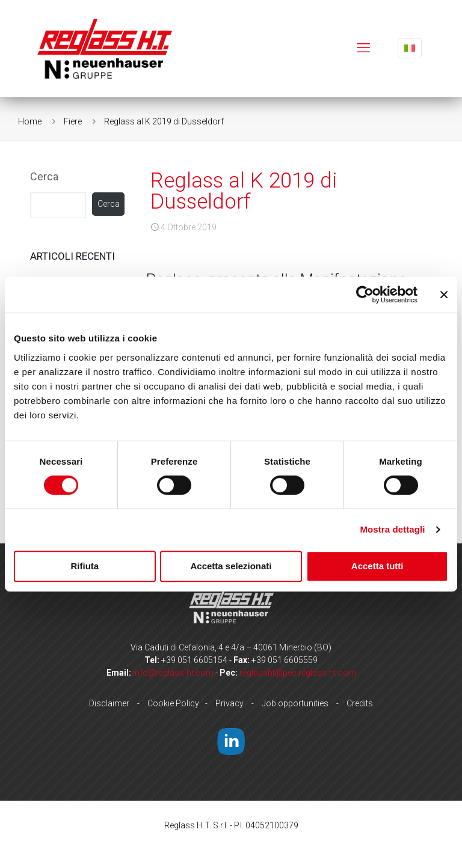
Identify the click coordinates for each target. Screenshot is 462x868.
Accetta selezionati (231, 566)
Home (30, 121)
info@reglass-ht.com (173, 673)
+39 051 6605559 (285, 660)
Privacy (229, 703)
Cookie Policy (173, 703)
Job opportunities (295, 703)
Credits (360, 703)
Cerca (44, 176)
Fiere (73, 121)
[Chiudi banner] (444, 295)
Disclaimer (109, 703)
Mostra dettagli (392, 529)
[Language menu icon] (410, 48)
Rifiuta (85, 566)
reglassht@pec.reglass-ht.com (298, 673)
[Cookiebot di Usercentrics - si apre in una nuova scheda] (365, 295)
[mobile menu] (363, 48)
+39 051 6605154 (194, 660)
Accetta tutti (377, 566)
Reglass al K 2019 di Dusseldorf (164, 121)
